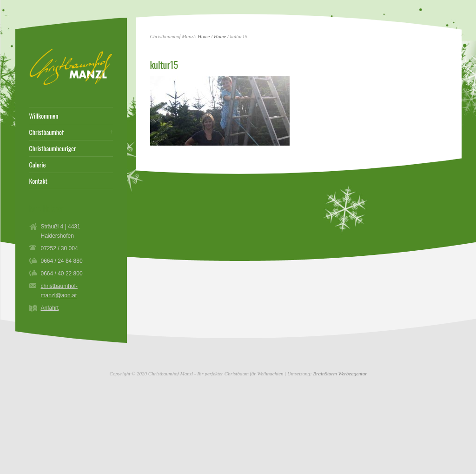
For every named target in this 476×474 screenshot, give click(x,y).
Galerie (38, 165)
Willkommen (44, 116)
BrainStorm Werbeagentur (340, 374)
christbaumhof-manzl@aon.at (59, 291)
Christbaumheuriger (53, 148)
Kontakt (38, 181)
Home (204, 36)
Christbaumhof (47, 132)
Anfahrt (50, 308)
